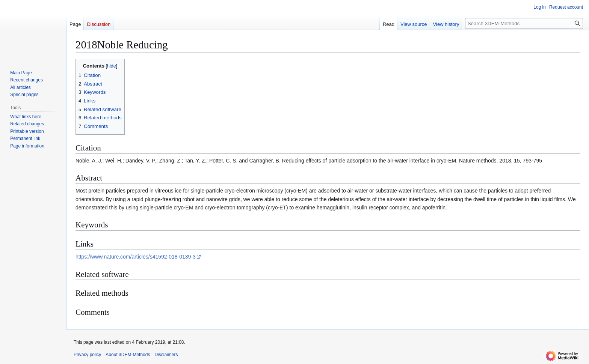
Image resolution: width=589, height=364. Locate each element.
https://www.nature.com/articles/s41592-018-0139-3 (136, 257)
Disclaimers (166, 355)
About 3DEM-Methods (128, 355)
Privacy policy (87, 355)
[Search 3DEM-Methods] (524, 23)
